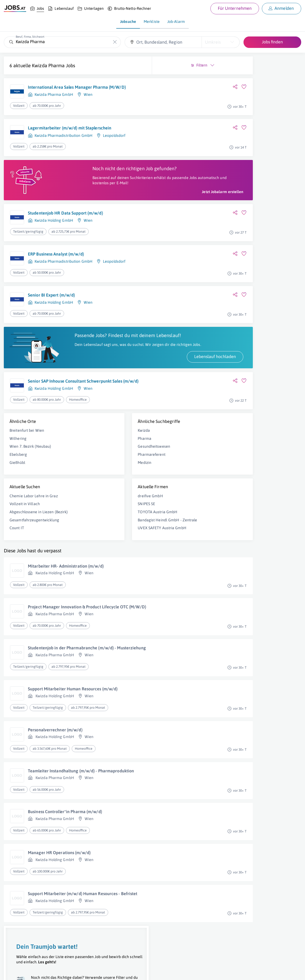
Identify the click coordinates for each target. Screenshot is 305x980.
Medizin (93, 491)
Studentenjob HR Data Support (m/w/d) (65, 228)
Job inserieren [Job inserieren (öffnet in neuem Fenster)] (32, 972)
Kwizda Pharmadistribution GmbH (64, 139)
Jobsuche (128, 21)
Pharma (93, 467)
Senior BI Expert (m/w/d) (51, 309)
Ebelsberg (18, 483)
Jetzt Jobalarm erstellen (119, 206)
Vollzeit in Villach (25, 533)
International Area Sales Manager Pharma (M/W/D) (68, 90)
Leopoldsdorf (114, 139)
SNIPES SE (94, 533)
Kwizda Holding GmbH (54, 235)
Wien (88, 100)
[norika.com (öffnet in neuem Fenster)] (169, 972)
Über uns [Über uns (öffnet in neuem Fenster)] (11, 972)
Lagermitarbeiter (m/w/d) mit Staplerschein (70, 132)
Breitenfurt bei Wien (27, 459)
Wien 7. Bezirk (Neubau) (30, 475)
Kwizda (92, 459)
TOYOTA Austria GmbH (106, 541)
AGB (70, 972)
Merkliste (152, 21)
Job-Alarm (176, 21)
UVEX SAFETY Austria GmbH (110, 562)
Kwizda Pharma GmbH (54, 100)
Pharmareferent (99, 483)
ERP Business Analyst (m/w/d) (56, 269)
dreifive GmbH (98, 525)
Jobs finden (272, 42)
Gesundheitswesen (102, 475)
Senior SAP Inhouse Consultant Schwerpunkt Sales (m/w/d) (75, 409)
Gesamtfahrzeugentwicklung (34, 554)
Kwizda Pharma (48, 65)
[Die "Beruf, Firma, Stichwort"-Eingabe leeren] (115, 42)
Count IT (17, 562)
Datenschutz (87, 972)
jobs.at (119, 972)
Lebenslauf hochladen (111, 382)
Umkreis (213, 42)
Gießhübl (17, 491)
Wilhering (18, 467)
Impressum (55, 972)
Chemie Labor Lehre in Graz (34, 525)
